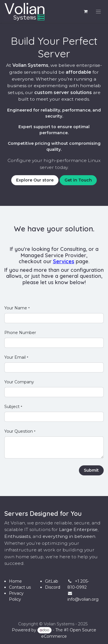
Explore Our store (35, 180)
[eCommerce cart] (86, 11)
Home (15, 581)
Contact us (20, 587)
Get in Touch (78, 180)
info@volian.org (83, 599)
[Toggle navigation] (98, 11)
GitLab (52, 581)
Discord (53, 587)
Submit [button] (91, 470)
